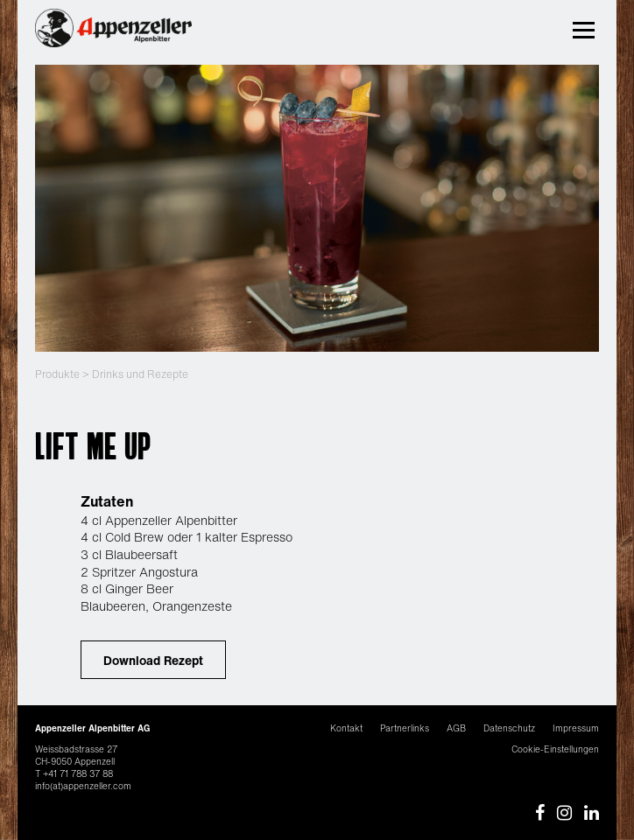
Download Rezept (153, 660)
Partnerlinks (405, 728)
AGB (456, 728)
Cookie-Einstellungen (555, 749)
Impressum (576, 728)
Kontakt (346, 728)
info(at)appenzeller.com (83, 786)
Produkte (57, 374)
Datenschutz (509, 728)
